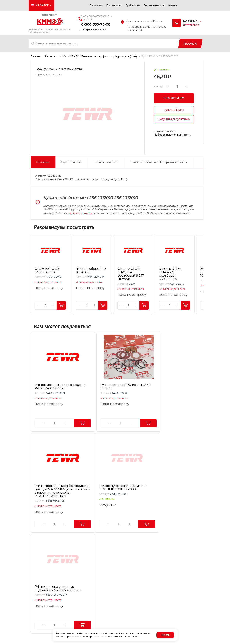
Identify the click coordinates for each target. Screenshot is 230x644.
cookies (79, 633)
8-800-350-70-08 (96, 24)
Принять (165, 635)
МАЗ (63, 56)
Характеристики (72, 162)
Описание (43, 162)
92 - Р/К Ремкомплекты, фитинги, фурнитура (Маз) (104, 56)
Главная (36, 56)
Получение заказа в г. (158, 162)
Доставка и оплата (106, 162)
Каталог (50, 56)
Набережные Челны (93, 29)
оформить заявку (80, 213)
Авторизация (80, 6)
